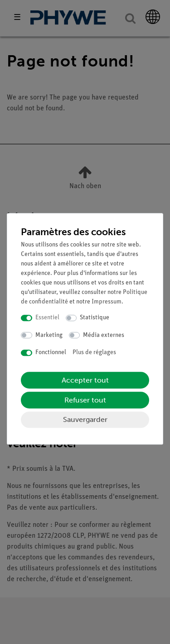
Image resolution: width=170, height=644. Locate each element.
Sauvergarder (85, 419)
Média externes (104, 335)
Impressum (107, 302)
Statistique (95, 318)
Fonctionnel (51, 353)
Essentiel (47, 318)
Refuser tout (85, 400)
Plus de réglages (94, 353)
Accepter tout (85, 380)
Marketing (49, 335)
